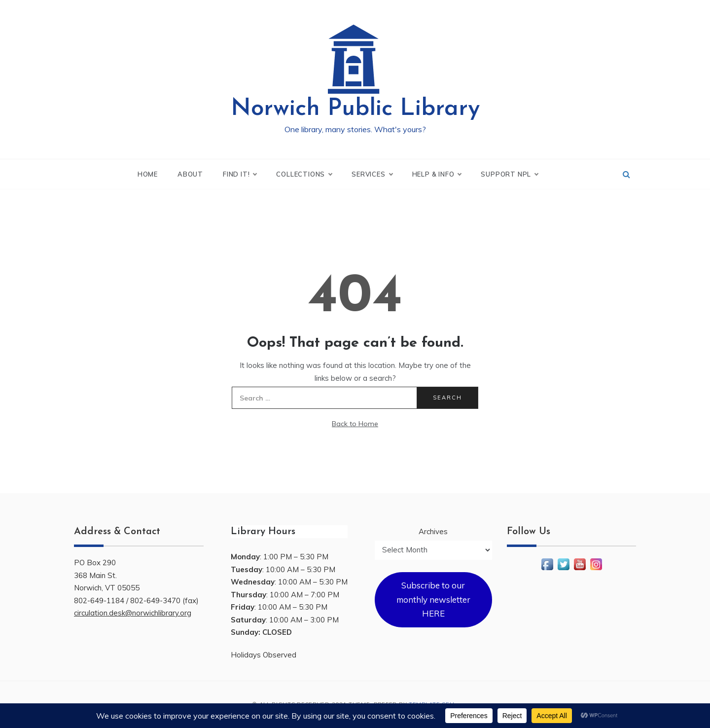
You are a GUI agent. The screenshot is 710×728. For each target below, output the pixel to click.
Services (372, 174)
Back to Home (355, 424)
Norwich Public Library (355, 109)
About (190, 174)
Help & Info (437, 174)
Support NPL (509, 174)
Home (148, 174)
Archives (433, 531)
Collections (304, 174)
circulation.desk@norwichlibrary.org (133, 613)
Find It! (240, 174)
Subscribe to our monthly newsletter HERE (433, 599)
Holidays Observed (264, 655)
